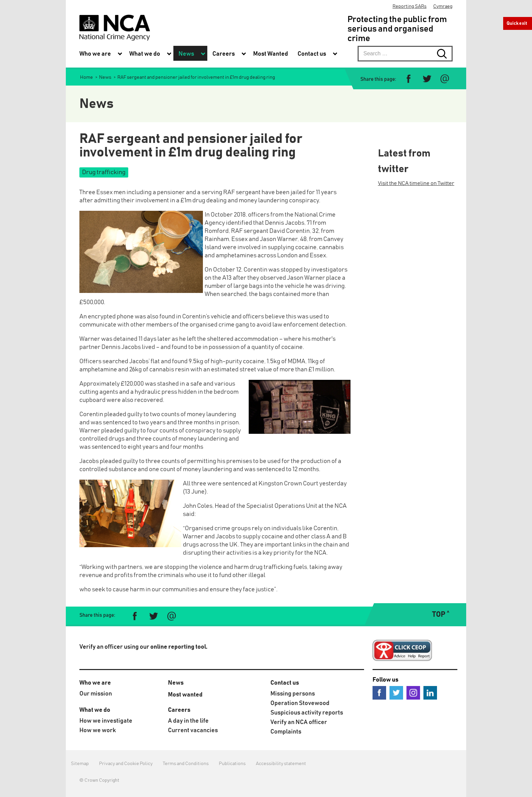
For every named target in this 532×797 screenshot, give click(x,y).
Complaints (286, 732)
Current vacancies (193, 730)
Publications (232, 764)
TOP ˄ (441, 615)
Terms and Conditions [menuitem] (186, 764)
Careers (179, 710)
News (176, 683)
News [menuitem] (186, 54)
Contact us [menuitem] (312, 54)
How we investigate (106, 721)
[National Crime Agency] (115, 28)
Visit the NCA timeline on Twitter (416, 183)
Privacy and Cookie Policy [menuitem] (126, 764)
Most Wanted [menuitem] (271, 54)
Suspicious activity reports (307, 713)
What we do (95, 710)
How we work (98, 730)
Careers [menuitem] (224, 54)
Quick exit (517, 23)
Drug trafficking (104, 172)
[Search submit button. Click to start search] (445, 54)
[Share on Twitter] (427, 79)
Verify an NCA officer (299, 722)
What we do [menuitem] (145, 54)
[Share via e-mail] (445, 79)
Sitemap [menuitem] (80, 764)
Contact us (285, 683)
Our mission (96, 694)
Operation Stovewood (300, 703)
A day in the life (188, 721)
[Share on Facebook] (409, 79)
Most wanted (185, 695)
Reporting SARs (410, 6)
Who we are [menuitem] (95, 54)
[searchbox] (405, 54)
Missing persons (293, 694)
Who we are (95, 683)
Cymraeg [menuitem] (443, 6)
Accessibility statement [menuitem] (281, 764)
